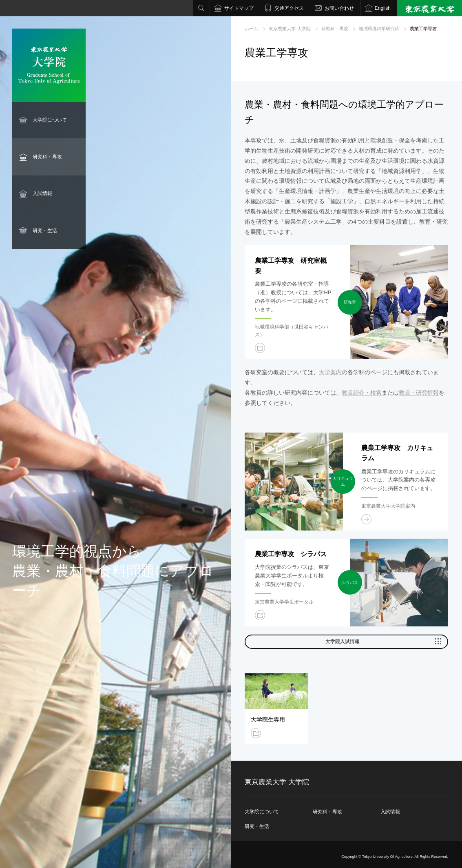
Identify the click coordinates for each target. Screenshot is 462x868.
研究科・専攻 (47, 157)
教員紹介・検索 (362, 393)
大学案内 (330, 372)
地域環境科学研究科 (379, 29)
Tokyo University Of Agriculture (387, 857)
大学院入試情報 (343, 642)
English (383, 8)
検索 (201, 8)
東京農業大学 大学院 (290, 29)
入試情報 (42, 193)
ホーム (251, 29)
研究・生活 (45, 231)
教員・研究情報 (419, 393)
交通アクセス (289, 8)
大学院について (50, 120)
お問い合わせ (339, 8)
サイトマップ (239, 8)
